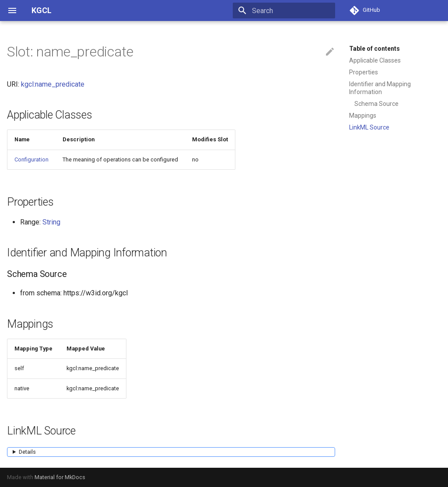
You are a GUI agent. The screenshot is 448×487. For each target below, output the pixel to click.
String (51, 222)
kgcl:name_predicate (53, 84)
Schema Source (376, 104)
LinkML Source (369, 127)
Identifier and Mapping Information (380, 88)
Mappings (363, 116)
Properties (364, 72)
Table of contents (374, 49)
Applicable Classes (375, 60)
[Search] (284, 11)
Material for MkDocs (60, 477)
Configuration (31, 159)
